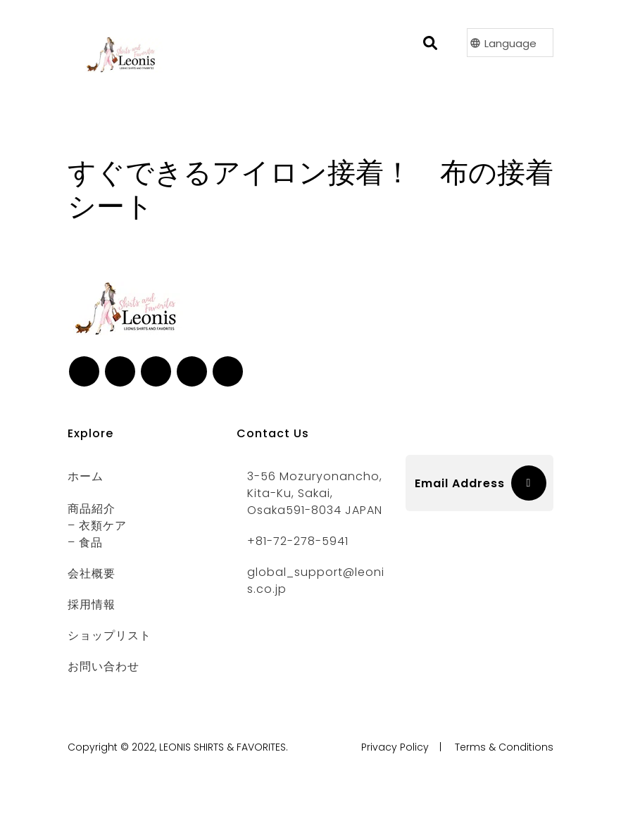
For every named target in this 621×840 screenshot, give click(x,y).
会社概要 (92, 573)
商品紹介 (92, 509)
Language (510, 43)
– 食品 (85, 543)
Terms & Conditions (504, 747)
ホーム (86, 476)
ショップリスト (109, 635)
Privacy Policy (395, 747)
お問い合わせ (103, 666)
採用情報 (92, 604)
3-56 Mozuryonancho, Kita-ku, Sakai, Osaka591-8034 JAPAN (315, 493)
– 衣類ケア (97, 526)
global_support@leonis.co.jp (316, 581)
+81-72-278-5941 (298, 541)
